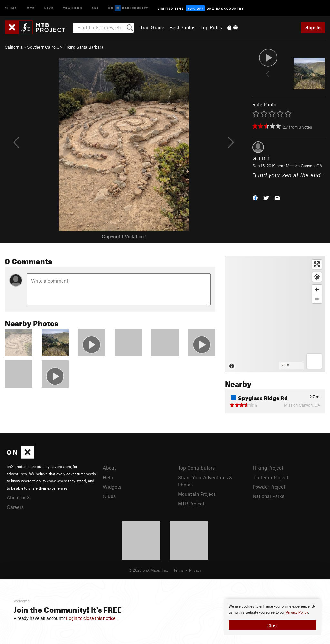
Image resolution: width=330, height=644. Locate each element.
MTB (31, 8)
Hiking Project (268, 468)
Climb (11, 8)
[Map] (275, 314)
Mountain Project (197, 494)
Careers (15, 507)
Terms (179, 570)
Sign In (313, 27)
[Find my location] (317, 277)
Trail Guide (152, 27)
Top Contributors (196, 468)
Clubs (109, 496)
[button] (255, 197)
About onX (18, 497)
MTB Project (191, 504)
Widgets (112, 487)
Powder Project (269, 487)
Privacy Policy (297, 613)
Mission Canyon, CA (304, 166)
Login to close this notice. (91, 618)
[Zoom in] (317, 289)
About (109, 468)
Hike (49, 8)
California (14, 47)
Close (273, 625)
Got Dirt (261, 158)
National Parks (268, 496)
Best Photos (182, 27)
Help (108, 477)
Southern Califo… (43, 47)
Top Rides (211, 27)
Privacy (195, 570)
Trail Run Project (271, 477)
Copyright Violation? (124, 236)
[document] (273, 617)
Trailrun (73, 8)
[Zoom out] (317, 299)
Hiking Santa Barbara (83, 47)
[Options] (314, 361)
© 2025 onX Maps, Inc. (148, 570)
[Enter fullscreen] (317, 264)
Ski (95, 8)
